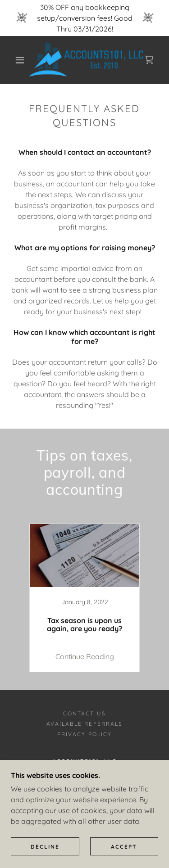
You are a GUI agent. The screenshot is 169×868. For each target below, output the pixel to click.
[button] (20, 60)
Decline (45, 847)
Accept (124, 847)
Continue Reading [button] (85, 656)
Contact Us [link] (84, 713)
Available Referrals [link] (84, 724)
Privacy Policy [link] (84, 734)
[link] (86, 60)
